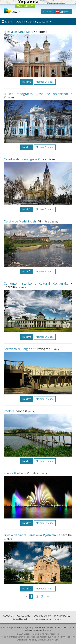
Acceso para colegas (48, 619)
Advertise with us (23, 619)
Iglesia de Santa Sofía (19, 32)
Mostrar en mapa (45, 82)
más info (27, 82)
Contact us (24, 616)
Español (63, 12)
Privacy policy (62, 616)
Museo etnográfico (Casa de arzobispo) (36, 94)
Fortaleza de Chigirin (18, 349)
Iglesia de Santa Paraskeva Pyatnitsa (30, 535)
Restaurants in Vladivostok (45, 627)
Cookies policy (42, 616)
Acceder (47, 12)
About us (8, 616)
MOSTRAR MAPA (25, 6)
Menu (7, 21)
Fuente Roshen (14, 473)
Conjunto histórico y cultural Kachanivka (36, 283)
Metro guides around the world (38, 630)
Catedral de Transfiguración (23, 159)
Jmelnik (9, 411)
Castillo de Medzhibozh (20, 221)
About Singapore (24, 627)
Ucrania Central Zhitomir (34, 21)
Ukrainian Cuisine (66, 627)
